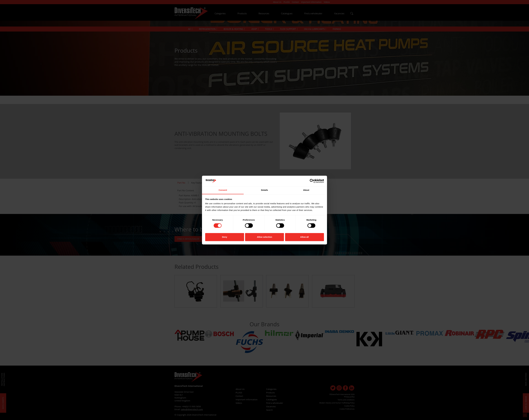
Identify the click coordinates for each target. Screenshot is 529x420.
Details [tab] (264, 190)
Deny (225, 237)
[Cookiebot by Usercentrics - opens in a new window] (312, 181)
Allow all (304, 237)
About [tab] (306, 190)
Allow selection (264, 237)
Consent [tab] (223, 190)
